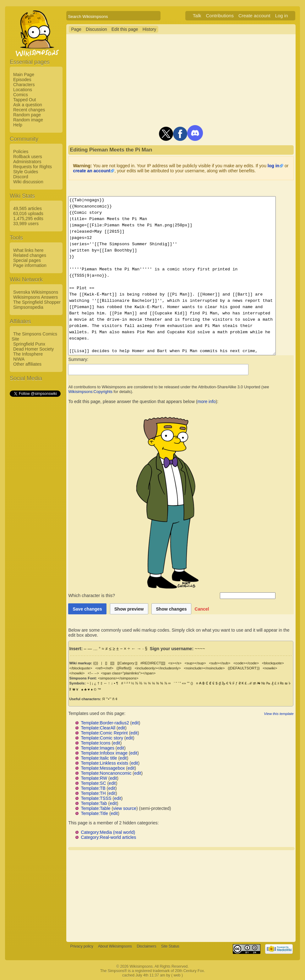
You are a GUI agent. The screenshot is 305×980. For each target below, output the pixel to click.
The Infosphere (28, 354)
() (192, 683)
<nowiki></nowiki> (278, 668)
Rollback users (28, 157)
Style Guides (26, 172)
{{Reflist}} (124, 668)
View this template (286, 714)
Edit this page (125, 29)
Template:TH (93, 793)
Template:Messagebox (103, 768)
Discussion (96, 29)
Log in (289, 16)
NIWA (19, 359)
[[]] (112, 663)
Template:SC (93, 783)
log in (273, 166)
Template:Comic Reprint (104, 733)
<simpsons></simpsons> (118, 678)
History (150, 29)
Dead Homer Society (33, 349)
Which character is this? (143, 595)
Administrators (27, 162)
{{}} (96, 663)
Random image (28, 120)
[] (106, 663)
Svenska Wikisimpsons (36, 292)
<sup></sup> (195, 663)
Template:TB (93, 788)
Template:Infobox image (104, 753)
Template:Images (98, 748)
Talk (205, 16)
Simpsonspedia (28, 307)
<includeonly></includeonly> (158, 668)
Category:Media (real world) (108, 832)
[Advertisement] (35, 492)
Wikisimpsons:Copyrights (90, 392)
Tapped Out (25, 100)
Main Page (24, 75)
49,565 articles (27, 208)
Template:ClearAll (98, 728)
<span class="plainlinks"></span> (110, 673)
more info (206, 401)
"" (188, 683)
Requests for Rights (33, 167)
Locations (23, 90)
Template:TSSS (96, 798)
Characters (24, 85)
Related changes (30, 255)
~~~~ (200, 649)
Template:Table (95, 808)
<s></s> (175, 663)
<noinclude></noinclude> (204, 668)
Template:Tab (94, 803)
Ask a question (28, 105)
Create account (262, 16)
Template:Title (94, 813)
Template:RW (94, 778)
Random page (27, 115)
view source (125, 808)
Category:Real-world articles (108, 837)
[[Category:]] (128, 663)
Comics (21, 95)
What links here (28, 250)
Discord (21, 177)
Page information (30, 265)
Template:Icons (95, 743)
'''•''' (109, 699)
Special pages (27, 260)
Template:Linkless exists (104, 763)
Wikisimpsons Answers (35, 297)
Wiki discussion (28, 182)
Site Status (170, 946)
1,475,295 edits (28, 219)
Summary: (78, 359)
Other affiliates (27, 364)
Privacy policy (82, 946)
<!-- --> (75, 673)
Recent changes (29, 110)
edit (135, 723)
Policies (21, 152)
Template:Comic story (102, 738)
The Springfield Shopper (37, 302)
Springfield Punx (29, 344)
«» (184, 683)
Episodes (22, 80)
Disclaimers (146, 946)
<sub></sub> (220, 663)
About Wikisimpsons (115, 946)
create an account (92, 171)
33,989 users (26, 224)
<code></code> (246, 663)
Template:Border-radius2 (105, 723)
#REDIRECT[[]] (153, 663)
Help (18, 125)
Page (76, 29)
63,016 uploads (28, 213)
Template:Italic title (99, 758)
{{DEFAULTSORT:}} (244, 668)
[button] (202, 609)
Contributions (227, 16)
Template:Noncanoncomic (106, 773)
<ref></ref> (104, 668)
